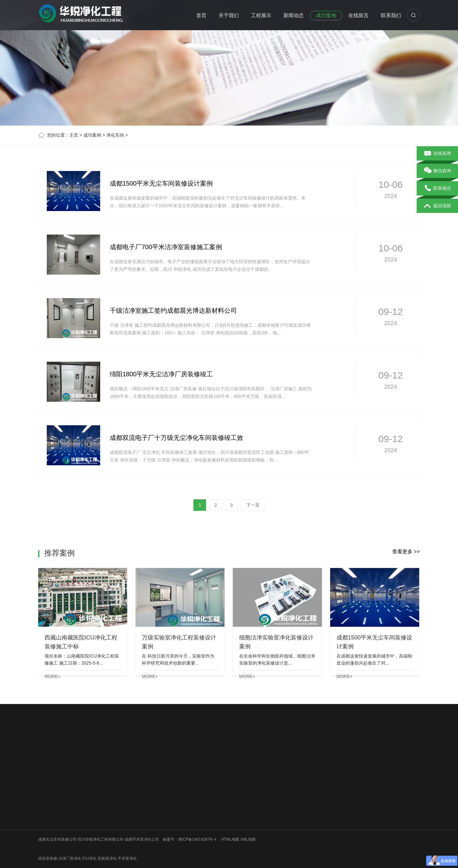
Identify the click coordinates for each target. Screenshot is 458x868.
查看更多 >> (406, 552)
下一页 (253, 505)
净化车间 (115, 135)
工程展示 (261, 15)
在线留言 (358, 15)
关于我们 (229, 15)
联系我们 (391, 15)
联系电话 (437, 188)
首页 (201, 15)
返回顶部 (437, 206)
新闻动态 (294, 15)
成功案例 (326, 15)
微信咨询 (437, 171)
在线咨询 (437, 154)
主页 (74, 135)
